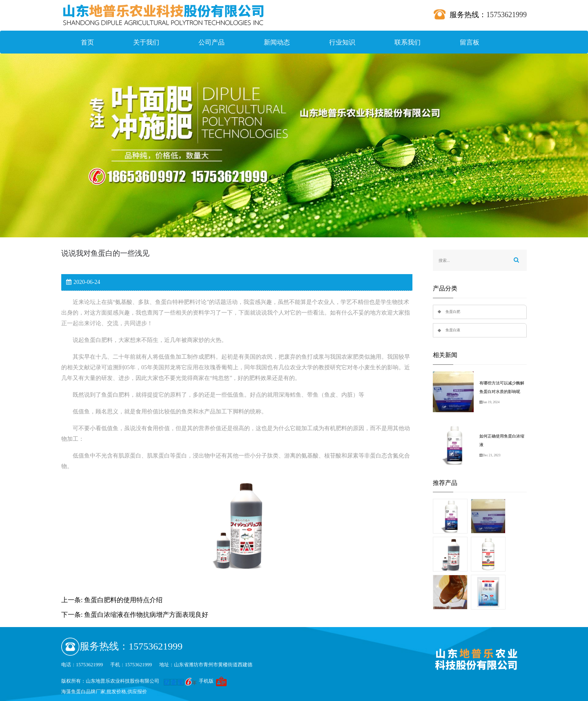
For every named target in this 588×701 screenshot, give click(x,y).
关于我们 (146, 42)
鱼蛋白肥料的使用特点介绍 (123, 600)
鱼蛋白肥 (453, 312)
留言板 (470, 42)
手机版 (206, 681)
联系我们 (408, 42)
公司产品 (212, 42)
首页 (87, 42)
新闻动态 (277, 42)
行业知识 (342, 42)
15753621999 (507, 15)
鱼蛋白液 (453, 330)
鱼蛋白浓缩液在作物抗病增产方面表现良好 (146, 615)
